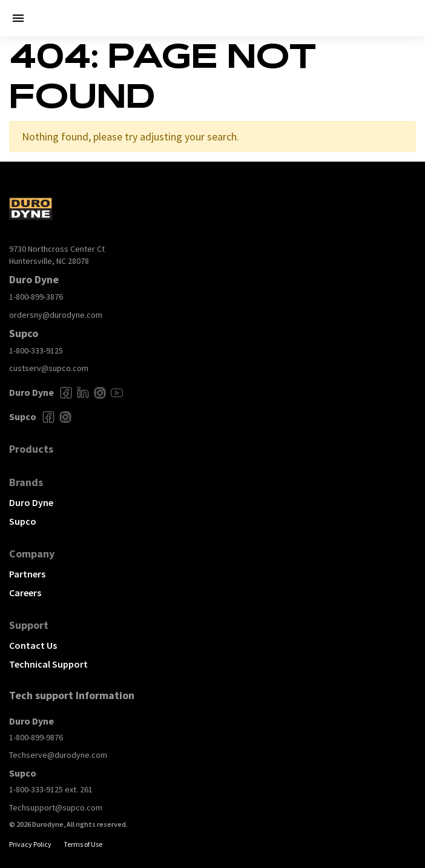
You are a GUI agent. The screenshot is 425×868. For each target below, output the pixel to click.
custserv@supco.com (49, 368)
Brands (26, 482)
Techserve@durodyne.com (58, 755)
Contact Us (33, 645)
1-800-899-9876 (36, 737)
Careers (25, 593)
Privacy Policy (30, 844)
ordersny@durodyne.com (56, 315)
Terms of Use (83, 844)
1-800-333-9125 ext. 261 (51, 789)
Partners (27, 574)
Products (31, 449)
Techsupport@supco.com (56, 807)
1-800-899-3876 (36, 297)
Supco (23, 521)
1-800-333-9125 (36, 350)
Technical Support (48, 664)
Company (32, 554)
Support (29, 625)
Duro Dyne (31, 502)
